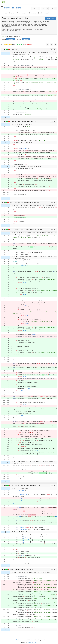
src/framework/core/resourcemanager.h (24, 485)
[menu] (55, 44)
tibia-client (16, 8)
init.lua (14, 50)
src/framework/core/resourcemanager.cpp (25, 230)
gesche (7, 8)
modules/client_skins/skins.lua (22, 121)
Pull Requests (22, 13)
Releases (32, 13)
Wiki (40, 13)
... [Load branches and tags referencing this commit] (3, 33)
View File (53, 50)
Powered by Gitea (16, 640)
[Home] (3, 2)
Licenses (31, 642)
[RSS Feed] (23, 8)
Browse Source (50, 18)
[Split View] (51, 44)
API (36, 642)
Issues (12, 13)
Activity (47, 13)
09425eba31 (11, 39)
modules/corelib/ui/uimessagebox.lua (23, 203)
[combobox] (47, 44)
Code (4, 13)
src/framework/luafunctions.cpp (21, 570)
